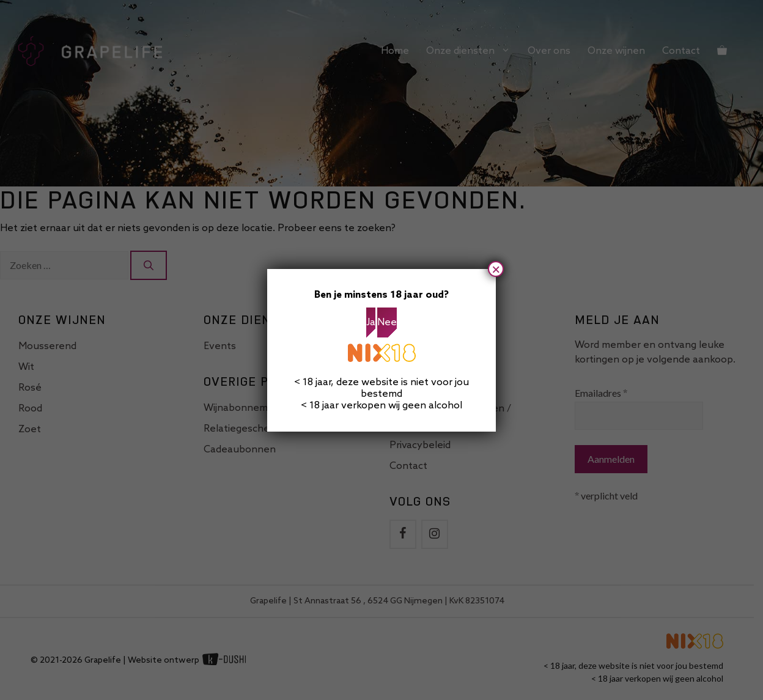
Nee (387, 322)
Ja (371, 322)
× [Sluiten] (496, 269)
